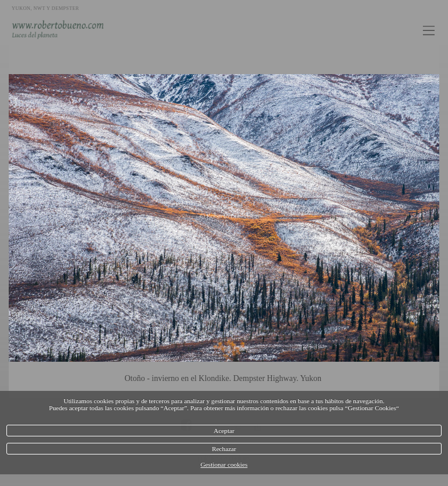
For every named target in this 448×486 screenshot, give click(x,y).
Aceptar (224, 431)
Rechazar (224, 449)
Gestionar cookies (224, 464)
